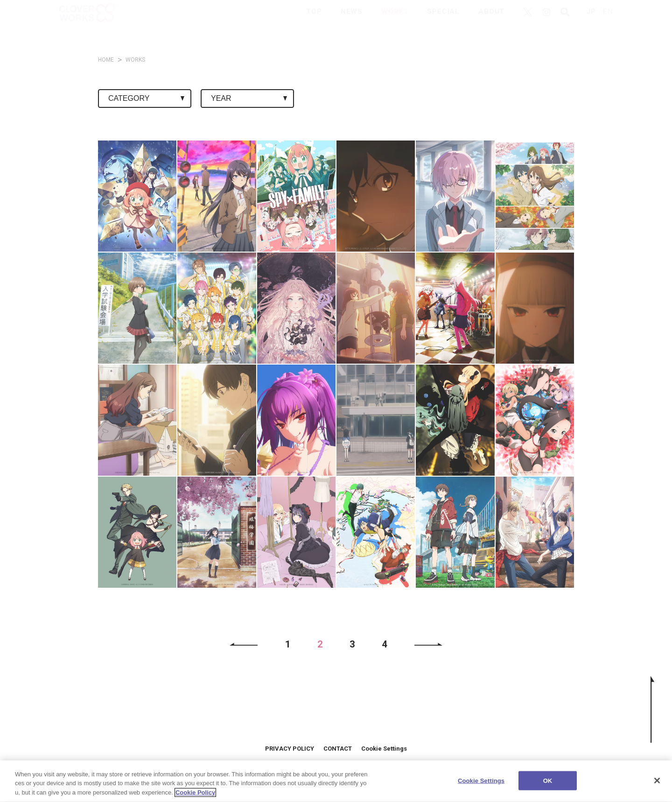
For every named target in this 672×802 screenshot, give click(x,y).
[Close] (657, 786)
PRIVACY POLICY (290, 749)
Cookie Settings (384, 749)
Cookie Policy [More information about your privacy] (195, 798)
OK (548, 786)
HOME (106, 60)
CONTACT (338, 749)
